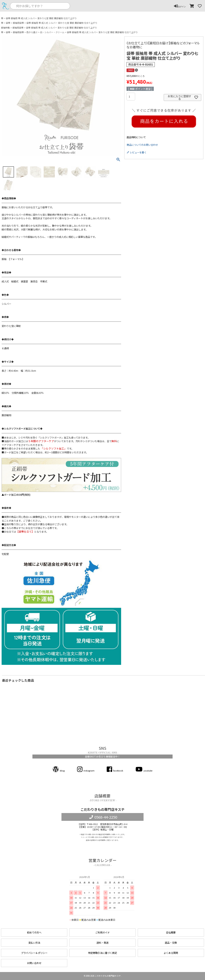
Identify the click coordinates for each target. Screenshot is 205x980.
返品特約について (136, 137)
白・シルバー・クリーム (52, 32)
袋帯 (8, 23)
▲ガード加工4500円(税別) (61, 477)
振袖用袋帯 (18, 23)
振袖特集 (5, 28)
